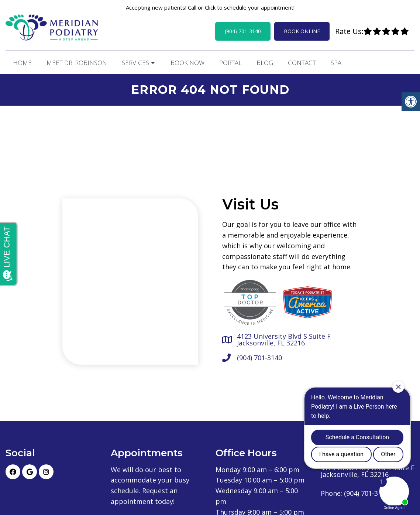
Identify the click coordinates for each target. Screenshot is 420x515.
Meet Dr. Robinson (77, 63)
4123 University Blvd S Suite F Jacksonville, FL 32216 (284, 340)
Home (22, 63)
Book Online (302, 31)
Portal (230, 63)
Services (135, 63)
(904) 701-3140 (243, 31)
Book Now (187, 63)
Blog (265, 63)
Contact (302, 63)
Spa (336, 63)
